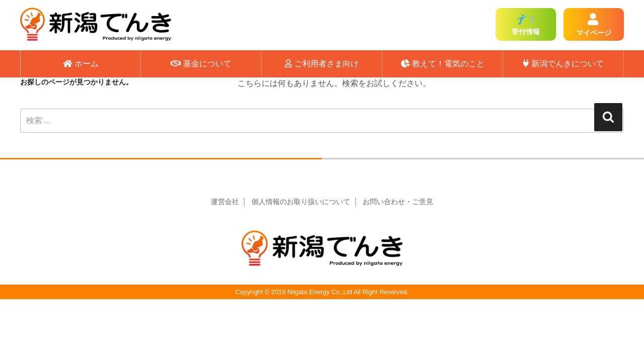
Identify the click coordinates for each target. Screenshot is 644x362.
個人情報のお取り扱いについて (301, 202)
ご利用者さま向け (322, 64)
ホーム (81, 64)
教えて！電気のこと (443, 64)
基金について (201, 64)
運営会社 (225, 202)
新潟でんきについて (563, 64)
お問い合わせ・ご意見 (398, 202)
